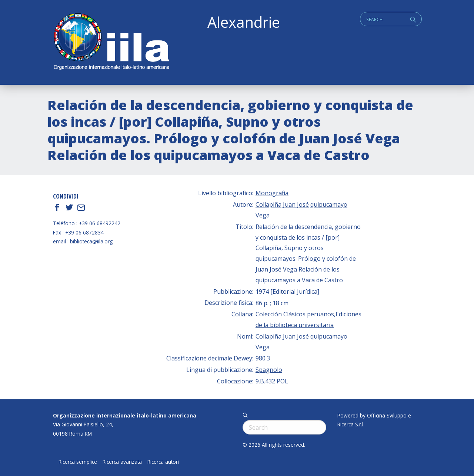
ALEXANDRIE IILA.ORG (111, 42)
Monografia (272, 193)
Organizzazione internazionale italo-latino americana (125, 415)
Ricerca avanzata (122, 462)
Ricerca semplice (78, 462)
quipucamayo (329, 204)
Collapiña (268, 204)
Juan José (296, 204)
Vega (263, 215)
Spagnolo (269, 370)
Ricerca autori (163, 462)
